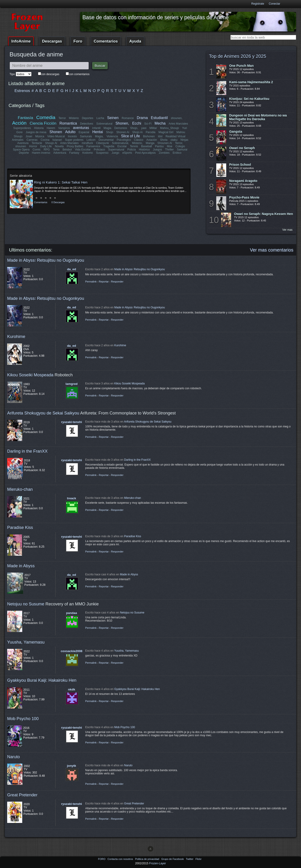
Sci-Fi (148, 124)
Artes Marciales (178, 124)
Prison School (240, 165)
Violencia (112, 136)
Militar (153, 128)
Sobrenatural (104, 124)
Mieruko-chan (20, 489)
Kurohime (16, 336)
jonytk (71, 766)
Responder (117, 282)
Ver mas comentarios (272, 250)
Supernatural (116, 150)
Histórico (144, 150)
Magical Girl (166, 132)
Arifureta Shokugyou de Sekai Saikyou (43, 413)
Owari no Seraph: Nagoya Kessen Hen (263, 214)
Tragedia (109, 146)
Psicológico (124, 140)
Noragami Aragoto (243, 181)
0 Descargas (58, 202)
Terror (62, 118)
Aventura (23, 143)
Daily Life (46, 146)
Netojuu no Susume (26, 604)
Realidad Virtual (176, 136)
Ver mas (287, 230)
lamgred (72, 384)
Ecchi (137, 123)
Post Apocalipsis (145, 153)
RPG (47, 150)
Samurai (182, 150)
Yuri (184, 128)
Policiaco (99, 150)
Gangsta (236, 132)
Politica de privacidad (147, 859)
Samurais (86, 136)
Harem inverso (41, 153)
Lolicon (91, 140)
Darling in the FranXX (27, 451)
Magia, (99, 136)
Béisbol (67, 150)
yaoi (144, 128)
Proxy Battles (75, 146)
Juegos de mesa (36, 132)
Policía (132, 150)
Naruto (14, 757)
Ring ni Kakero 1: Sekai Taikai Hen (61, 182)
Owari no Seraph (242, 148)
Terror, (179, 143)
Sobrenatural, (120, 143)
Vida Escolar (83, 150)
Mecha (160, 123)
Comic (37, 150)
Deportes (87, 118)
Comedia (46, 117)
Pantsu (159, 146)
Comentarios (106, 41)
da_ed (72, 269)
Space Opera (21, 150)
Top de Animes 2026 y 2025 (238, 56)
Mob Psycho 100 (23, 719)
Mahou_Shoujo (169, 128)
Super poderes (74, 140)
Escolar (122, 146)
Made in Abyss (21, 566)
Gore (20, 132)
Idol (160, 136)
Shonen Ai (123, 132)
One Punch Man (241, 66)
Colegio (180, 146)
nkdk (71, 689)
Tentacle (37, 143)
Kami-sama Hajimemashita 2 (251, 82)
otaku (174, 140)
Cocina (45, 140)
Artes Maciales (69, 143)
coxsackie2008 (72, 651)
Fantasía (25, 118)
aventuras (81, 128)
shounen (21, 146)
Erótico (177, 153)
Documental (106, 140)
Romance (128, 118)
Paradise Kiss (20, 527)
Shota (164, 140)
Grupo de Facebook (173, 859)
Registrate (258, 4)
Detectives (87, 124)
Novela (59, 146)
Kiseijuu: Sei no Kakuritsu (249, 99)
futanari (57, 140)
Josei (29, 136)
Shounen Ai (165, 143)
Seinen (113, 118)
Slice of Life (131, 136)
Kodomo (87, 153)
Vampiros (64, 128)
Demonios (121, 128)
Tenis (56, 150)
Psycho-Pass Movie (244, 197)
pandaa (72, 613)
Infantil (96, 128)
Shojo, (134, 128)
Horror (33, 146)
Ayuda (135, 41)
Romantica (68, 123)
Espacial (84, 132)
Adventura (60, 153)
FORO (102, 859)
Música (40, 136)
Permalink (91, 282)
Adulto (70, 132)
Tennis (134, 146)
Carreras (32, 140)
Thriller (169, 150)
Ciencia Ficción (43, 123)
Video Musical (56, 136)
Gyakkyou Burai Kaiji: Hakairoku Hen (42, 680)
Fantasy (74, 153)
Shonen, (122, 123)
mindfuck (87, 143)
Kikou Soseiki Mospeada (30, 375)
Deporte (24, 153)
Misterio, (137, 143)
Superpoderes (22, 128)
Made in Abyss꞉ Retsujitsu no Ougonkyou (46, 260)
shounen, (177, 118)
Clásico (139, 140)
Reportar (104, 282)
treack (71, 498)
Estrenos (22, 91)
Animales (18, 140)
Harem (51, 128)
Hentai (98, 132)
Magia (107, 128)
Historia (39, 128)
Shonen (56, 132)
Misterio (74, 118)
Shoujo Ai (51, 143)
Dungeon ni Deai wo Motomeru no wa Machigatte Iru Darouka (258, 117)
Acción (19, 123)
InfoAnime (21, 41)
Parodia (150, 132)
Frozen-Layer (157, 863)
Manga (150, 143)
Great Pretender (22, 795)
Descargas (52, 41)
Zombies (164, 153)
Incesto (72, 136)
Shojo (110, 132)
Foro (78, 41)
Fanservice (93, 146)
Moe (170, 146)
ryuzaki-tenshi (72, 422)
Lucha (100, 118)
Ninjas (184, 140)
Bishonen (149, 136)
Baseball (146, 146)
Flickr (198, 859)
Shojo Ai (137, 132)
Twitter (190, 859)
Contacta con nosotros (121, 859)
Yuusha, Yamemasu (26, 642)
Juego (115, 153)
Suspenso (102, 153)
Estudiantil (159, 118)
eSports (127, 153)
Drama (142, 118)
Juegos (158, 150)
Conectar (274, 4)
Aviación (152, 140)
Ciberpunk (102, 143)
